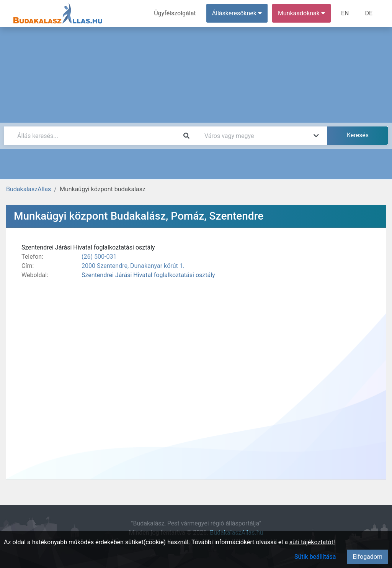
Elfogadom (367, 557)
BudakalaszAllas (29, 189)
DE (369, 13)
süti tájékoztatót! (312, 542)
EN (345, 13)
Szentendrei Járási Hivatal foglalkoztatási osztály (148, 275)
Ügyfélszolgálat (175, 13)
